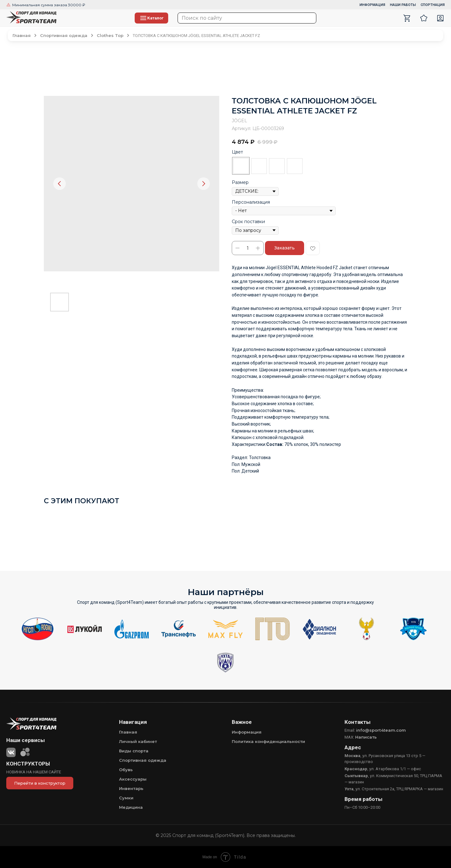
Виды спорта (134, 751)
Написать (366, 737)
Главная (128, 732)
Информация (247, 732)
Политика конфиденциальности (268, 741)
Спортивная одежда (143, 760)
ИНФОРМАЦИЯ (372, 5)
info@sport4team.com (381, 730)
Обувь (126, 770)
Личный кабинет (138, 741)
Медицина (131, 807)
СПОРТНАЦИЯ (433, 5)
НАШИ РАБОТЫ (403, 5)
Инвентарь (131, 788)
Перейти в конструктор (40, 783)
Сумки (126, 798)
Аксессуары (133, 779)
